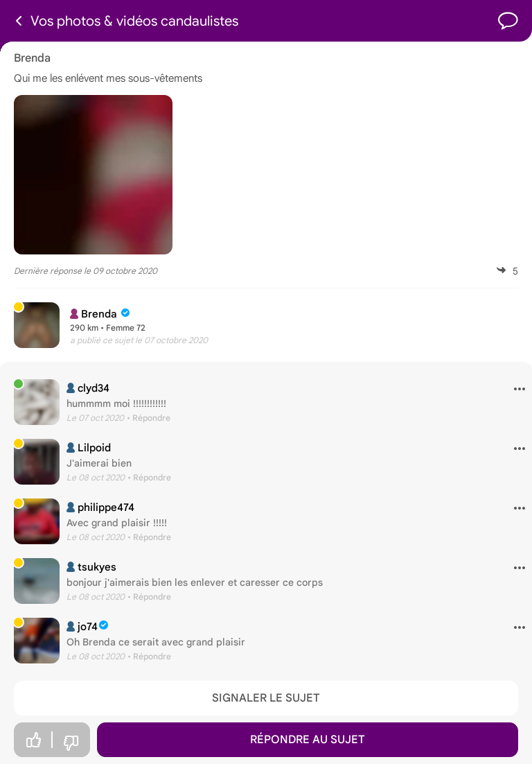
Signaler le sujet (266, 698)
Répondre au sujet (308, 740)
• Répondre (149, 418)
